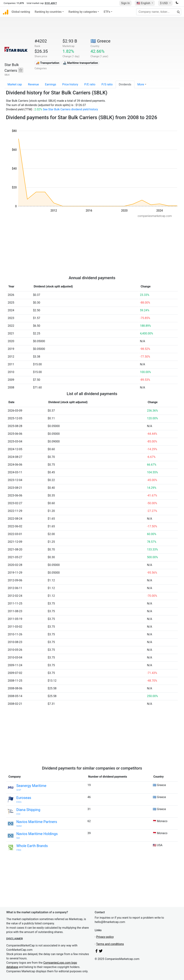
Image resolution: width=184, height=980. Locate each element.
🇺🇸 (144, 3)
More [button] (141, 84)
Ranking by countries (48, 12)
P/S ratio (107, 84)
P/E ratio (90, 84)
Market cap (15, 84)
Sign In (125, 3)
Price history (70, 84)
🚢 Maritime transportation (80, 63)
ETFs (107, 12)
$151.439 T (51, 3)
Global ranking (21, 12)
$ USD (164, 3)
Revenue (34, 84)
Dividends (125, 84)
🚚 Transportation (48, 63)
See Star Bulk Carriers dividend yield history (70, 109)
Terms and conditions (110, 944)
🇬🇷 (101, 41)
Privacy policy (105, 937)
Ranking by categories (83, 12)
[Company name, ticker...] (159, 12)
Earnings (50, 84)
